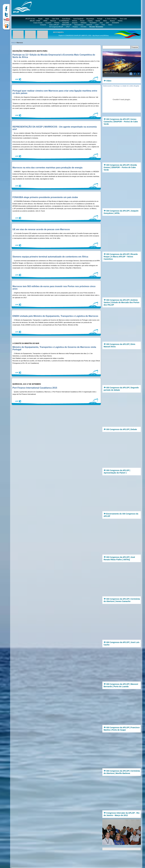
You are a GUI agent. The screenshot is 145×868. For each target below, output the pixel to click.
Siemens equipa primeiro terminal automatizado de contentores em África (50, 257)
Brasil (47, 19)
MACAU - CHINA (35, 21)
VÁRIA (45, 21)
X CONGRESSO (64, 21)
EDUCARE (66, 23)
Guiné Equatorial (78, 19)
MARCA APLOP (67, 25)
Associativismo (79, 25)
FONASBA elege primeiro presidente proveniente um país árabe (45, 197)
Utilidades (83, 23)
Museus (112, 21)
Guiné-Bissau (66, 19)
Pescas (82, 21)
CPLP (68, 27)
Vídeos (110, 25)
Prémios (57, 23)
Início (13, 43)
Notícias (75, 21)
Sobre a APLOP (54, 25)
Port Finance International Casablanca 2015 (35, 388)
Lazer (97, 25)
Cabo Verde (56, 19)
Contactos (43, 25)
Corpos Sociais (38, 23)
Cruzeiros (48, 23)
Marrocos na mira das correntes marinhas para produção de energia (47, 168)
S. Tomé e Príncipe (111, 19)
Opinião (98, 21)
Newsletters (93, 23)
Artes (101, 23)
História (120, 21)
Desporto (75, 23)
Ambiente (89, 25)
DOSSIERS (115, 23)
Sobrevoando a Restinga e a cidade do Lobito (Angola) (121, 86)
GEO (107, 23)
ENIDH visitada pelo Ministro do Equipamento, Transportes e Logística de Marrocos (55, 316)
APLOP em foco (30, 19)
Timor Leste (123, 19)
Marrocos (53, 21)
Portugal (100, 19)
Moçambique (90, 19)
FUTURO (84, 27)
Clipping (90, 21)
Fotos (103, 25)
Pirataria (75, 27)
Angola (40, 19)
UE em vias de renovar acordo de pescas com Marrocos (41, 229)
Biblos (105, 21)
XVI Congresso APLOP (56, 27)
